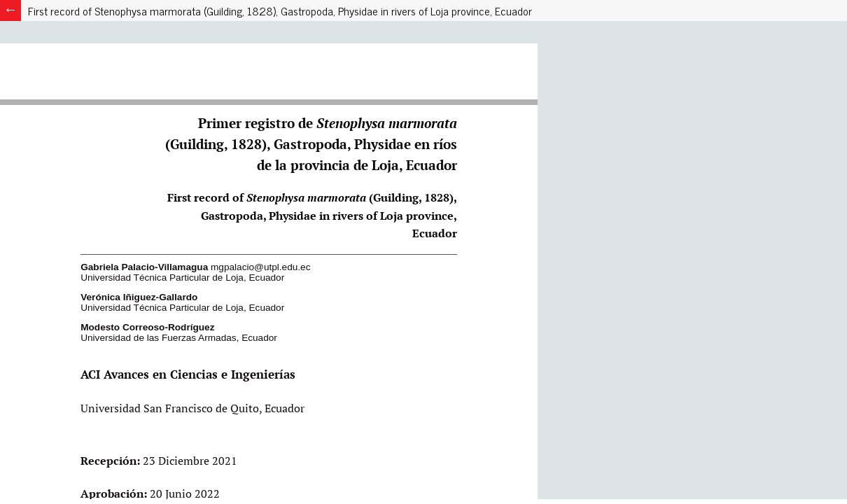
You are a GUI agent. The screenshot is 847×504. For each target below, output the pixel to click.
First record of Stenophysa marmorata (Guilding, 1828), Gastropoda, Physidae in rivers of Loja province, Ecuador (280, 10)
